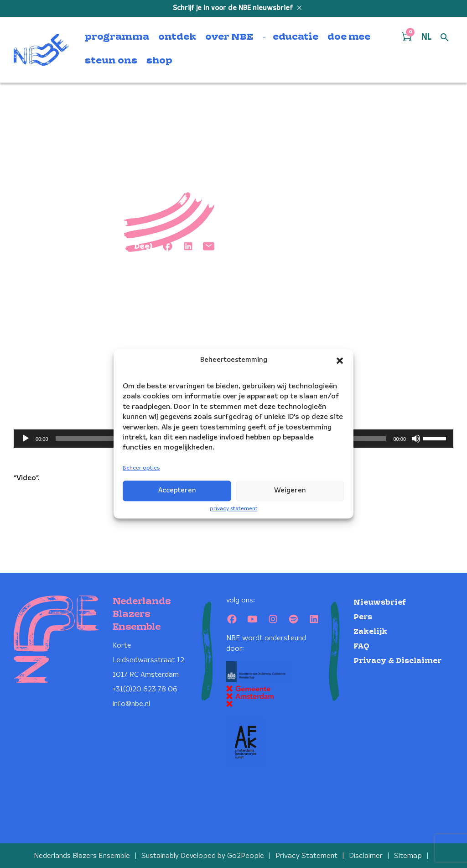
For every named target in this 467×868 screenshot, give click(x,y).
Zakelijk (370, 632)
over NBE (229, 37)
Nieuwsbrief (380, 603)
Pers (363, 617)
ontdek (177, 37)
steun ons (111, 61)
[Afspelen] (26, 439)
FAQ (361, 646)
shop (159, 61)
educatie (296, 37)
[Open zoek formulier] (445, 38)
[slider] (436, 438)
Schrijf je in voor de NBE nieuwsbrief (234, 8)
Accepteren (177, 491)
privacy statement (234, 509)
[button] (340, 361)
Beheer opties (141, 468)
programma (117, 37)
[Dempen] (416, 439)
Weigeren (290, 491)
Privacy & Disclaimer (397, 661)
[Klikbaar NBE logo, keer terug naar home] (42, 50)
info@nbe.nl (131, 704)
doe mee (349, 37)
